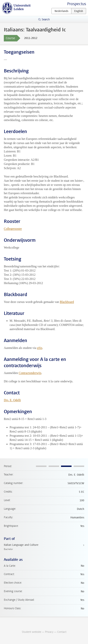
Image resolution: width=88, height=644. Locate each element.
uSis (40, 348)
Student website (31, 632)
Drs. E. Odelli (12, 400)
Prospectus (77, 4)
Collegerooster (13, 229)
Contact (62, 632)
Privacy (49, 632)
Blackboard (67, 302)
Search (46, 19)
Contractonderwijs (30, 373)
